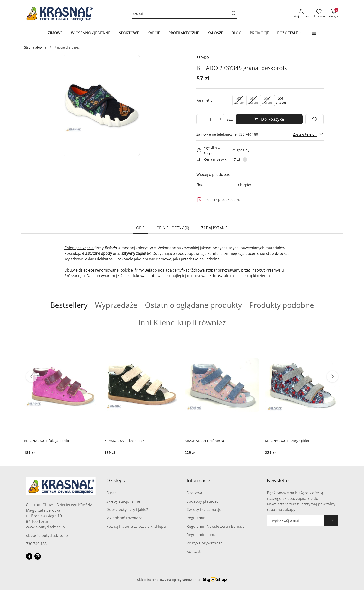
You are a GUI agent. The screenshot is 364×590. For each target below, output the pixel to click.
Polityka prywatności (205, 543)
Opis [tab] (140, 228)
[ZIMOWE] (55, 33)
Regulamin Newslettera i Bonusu (216, 526)
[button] (314, 33)
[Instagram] (38, 556)
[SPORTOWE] (129, 33)
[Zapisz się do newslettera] (296, 521)
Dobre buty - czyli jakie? (127, 510)
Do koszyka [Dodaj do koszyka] (269, 119)
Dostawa (194, 493)
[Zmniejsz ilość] (200, 119)
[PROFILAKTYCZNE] (184, 33)
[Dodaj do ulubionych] (315, 119)
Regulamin (196, 518)
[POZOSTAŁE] (290, 33)
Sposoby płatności (203, 501)
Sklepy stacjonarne (123, 501)
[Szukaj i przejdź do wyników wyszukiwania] (234, 14)
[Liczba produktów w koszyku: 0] (333, 14)
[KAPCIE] (154, 33)
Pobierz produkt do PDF (219, 200)
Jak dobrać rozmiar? (124, 518)
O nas (111, 493)
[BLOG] (236, 33)
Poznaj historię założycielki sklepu (136, 526)
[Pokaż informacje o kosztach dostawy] (245, 159)
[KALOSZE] (215, 33)
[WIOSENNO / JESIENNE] (91, 33)
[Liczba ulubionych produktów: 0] (319, 14)
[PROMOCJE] (259, 33)
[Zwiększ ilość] (221, 119)
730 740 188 (36, 544)
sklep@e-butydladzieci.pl (47, 535)
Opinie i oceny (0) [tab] (173, 228)
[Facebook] (29, 556)
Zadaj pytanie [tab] (214, 228)
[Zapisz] (331, 521)
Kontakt (194, 551)
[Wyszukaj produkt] (184, 14)
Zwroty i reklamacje (204, 510)
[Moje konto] (301, 14)
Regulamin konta (202, 535)
